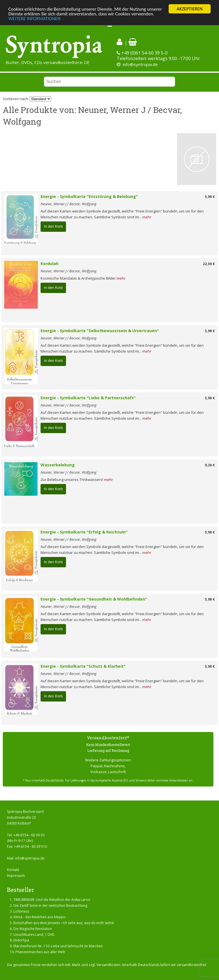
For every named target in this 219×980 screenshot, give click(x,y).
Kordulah (50, 264)
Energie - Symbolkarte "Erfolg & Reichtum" (84, 532)
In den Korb (53, 226)
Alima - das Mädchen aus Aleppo (39, 917)
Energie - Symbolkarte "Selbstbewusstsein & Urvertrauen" (100, 331)
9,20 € (210, 465)
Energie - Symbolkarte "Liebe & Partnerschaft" (88, 398)
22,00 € (209, 264)
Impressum (16, 876)
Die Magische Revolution (33, 929)
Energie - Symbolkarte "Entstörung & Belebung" (89, 196)
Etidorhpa (21, 940)
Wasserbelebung (58, 465)
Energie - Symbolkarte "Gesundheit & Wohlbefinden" (94, 599)
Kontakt (13, 870)
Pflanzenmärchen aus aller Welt (40, 952)
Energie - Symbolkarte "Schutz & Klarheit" (83, 666)
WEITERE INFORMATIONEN (34, 19)
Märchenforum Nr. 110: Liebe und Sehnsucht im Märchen (58, 946)
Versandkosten (108, 965)
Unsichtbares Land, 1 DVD (34, 935)
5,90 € (210, 197)
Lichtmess (21, 911)
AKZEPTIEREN (189, 9)
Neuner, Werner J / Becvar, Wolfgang (69, 204)
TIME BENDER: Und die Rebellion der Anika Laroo (52, 900)
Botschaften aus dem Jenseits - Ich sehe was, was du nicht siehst (64, 923)
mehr (147, 217)
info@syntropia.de (140, 64)
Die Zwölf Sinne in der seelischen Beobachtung (50, 905)
